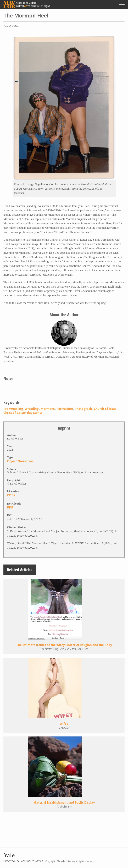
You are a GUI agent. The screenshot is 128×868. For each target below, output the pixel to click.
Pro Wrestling (13, 409)
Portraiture (65, 409)
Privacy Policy (11, 861)
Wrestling (32, 409)
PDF (10, 507)
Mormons (48, 409)
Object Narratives (20, 461)
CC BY (11, 495)
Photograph (83, 409)
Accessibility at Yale (32, 861)
